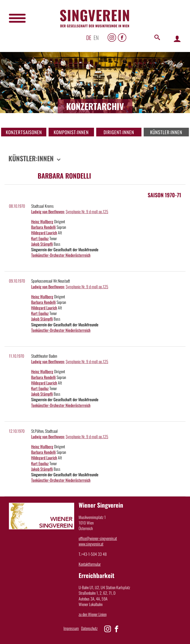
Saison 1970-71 (164, 195)
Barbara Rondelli (43, 227)
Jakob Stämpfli (42, 244)
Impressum (71, 628)
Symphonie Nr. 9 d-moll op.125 (87, 211)
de (89, 37)
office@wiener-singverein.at (98, 538)
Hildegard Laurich (44, 233)
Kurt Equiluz (40, 238)
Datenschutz (89, 628)
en (96, 37)
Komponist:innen (71, 132)
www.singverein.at (91, 544)
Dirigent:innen (119, 132)
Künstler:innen (166, 132)
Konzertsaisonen (24, 132)
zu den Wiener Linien (93, 614)
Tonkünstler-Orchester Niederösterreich (61, 255)
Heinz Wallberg (42, 221)
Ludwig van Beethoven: (48, 211)
